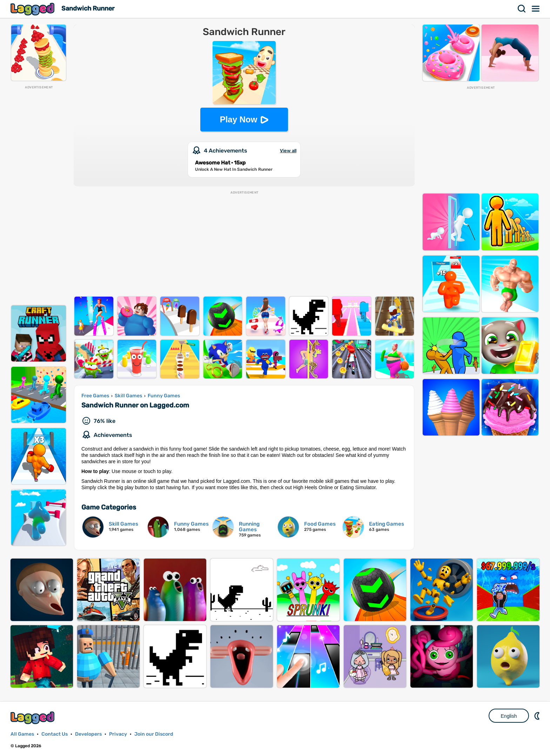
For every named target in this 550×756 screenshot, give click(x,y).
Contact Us (55, 734)
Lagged (33, 9)
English (509, 716)
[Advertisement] (39, 195)
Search (522, 9)
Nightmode (538, 716)
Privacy (118, 734)
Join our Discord (154, 734)
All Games (22, 734)
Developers (88, 734)
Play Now (239, 119)
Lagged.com (33, 718)
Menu (536, 9)
